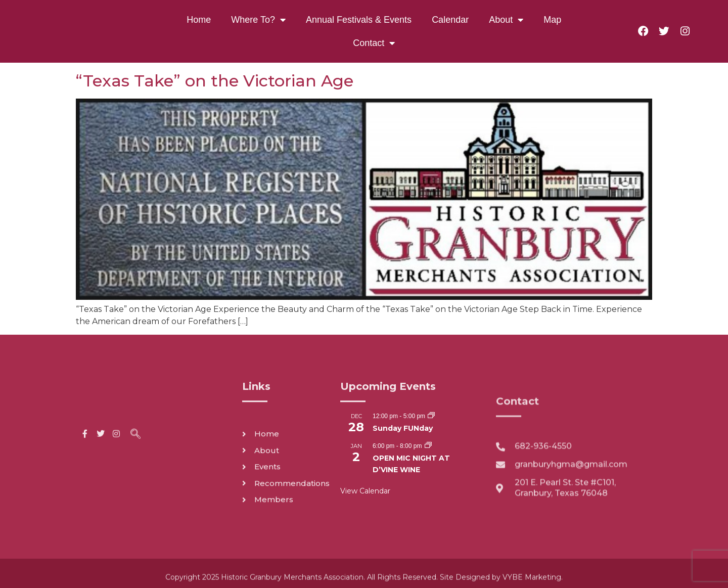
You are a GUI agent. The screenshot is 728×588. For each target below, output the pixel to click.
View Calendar (365, 491)
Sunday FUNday (403, 428)
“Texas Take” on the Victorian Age (215, 81)
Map (552, 20)
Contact (374, 43)
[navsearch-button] (135, 441)
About (506, 20)
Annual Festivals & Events (359, 20)
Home (199, 20)
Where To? (258, 20)
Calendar (450, 20)
